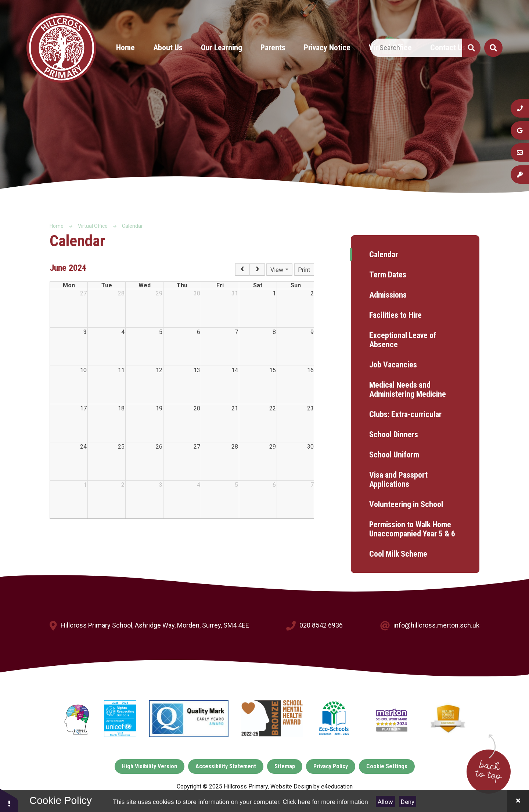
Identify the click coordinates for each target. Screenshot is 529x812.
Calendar (132, 226)
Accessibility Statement (226, 766)
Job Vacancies (393, 365)
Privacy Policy (331, 766)
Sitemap (285, 766)
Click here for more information (325, 802)
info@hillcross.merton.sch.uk (436, 625)
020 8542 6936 (321, 625)
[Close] (518, 801)
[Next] (257, 270)
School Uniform (394, 455)
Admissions (388, 295)
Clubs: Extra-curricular (405, 414)
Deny (408, 802)
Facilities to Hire (395, 315)
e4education (337, 786)
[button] (9, 800)
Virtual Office (93, 226)
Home (57, 226)
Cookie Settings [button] (387, 766)
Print (304, 270)
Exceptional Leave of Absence (403, 340)
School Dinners (394, 434)
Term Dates (388, 275)
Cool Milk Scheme (398, 554)
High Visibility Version (150, 766)
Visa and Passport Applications (398, 479)
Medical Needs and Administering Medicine (408, 389)
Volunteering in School (406, 504)
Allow (385, 802)
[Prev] (242, 270)
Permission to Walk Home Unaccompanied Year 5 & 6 (412, 529)
